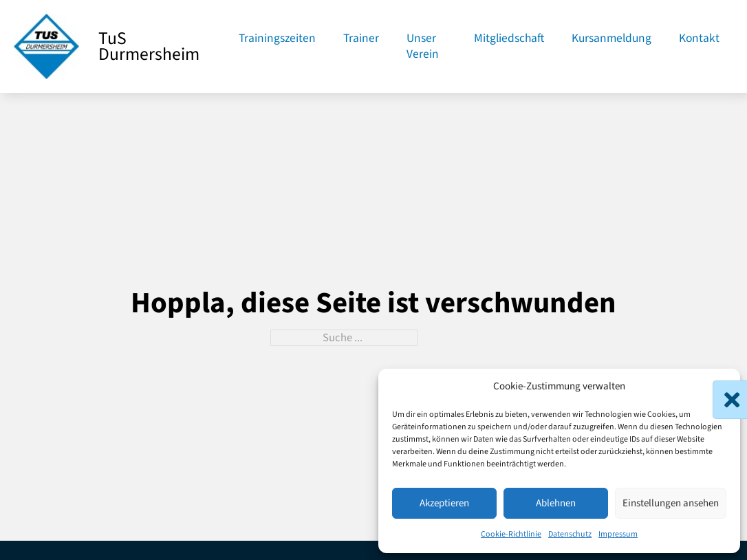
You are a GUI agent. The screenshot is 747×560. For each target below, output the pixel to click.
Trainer (361, 39)
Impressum (618, 534)
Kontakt (699, 39)
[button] (719, 387)
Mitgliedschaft (509, 39)
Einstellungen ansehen (671, 503)
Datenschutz (570, 534)
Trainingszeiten (277, 39)
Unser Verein (423, 47)
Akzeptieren (444, 503)
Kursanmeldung (611, 39)
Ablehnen (556, 503)
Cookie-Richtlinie (511, 534)
